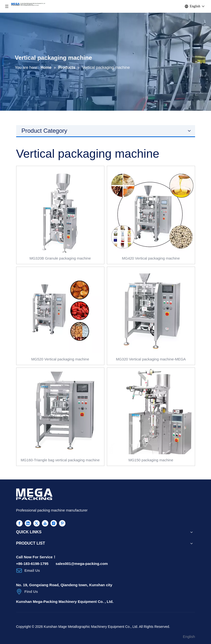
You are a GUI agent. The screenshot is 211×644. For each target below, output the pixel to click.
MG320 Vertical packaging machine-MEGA (151, 359)
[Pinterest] (62, 523)
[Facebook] (19, 523)
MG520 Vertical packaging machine (60, 359)
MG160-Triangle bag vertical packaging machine (60, 460)
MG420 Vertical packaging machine (151, 258)
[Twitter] (37, 523)
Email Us (32, 570)
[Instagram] (54, 523)
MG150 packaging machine (151, 460)
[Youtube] (45, 523)
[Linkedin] (28, 523)
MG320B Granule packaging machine (60, 258)
